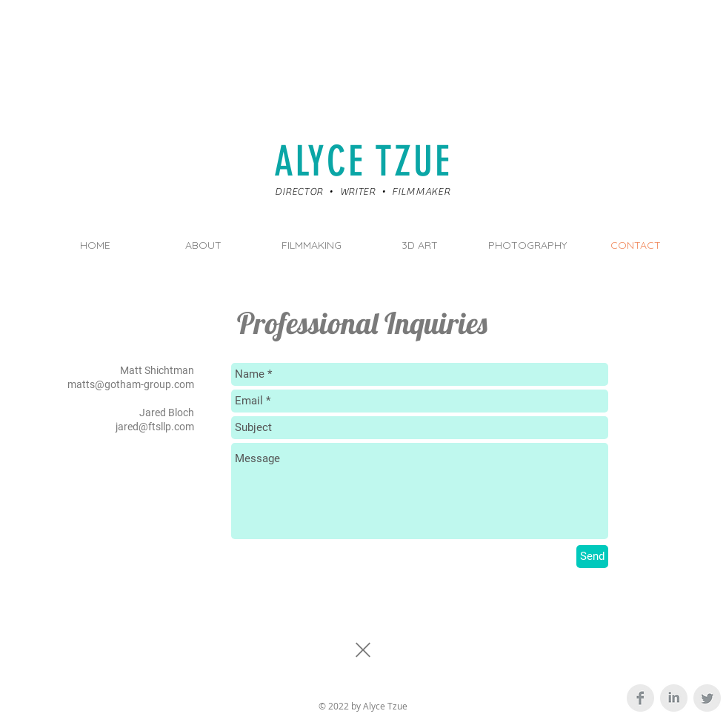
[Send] (592, 557)
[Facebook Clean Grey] (640, 698)
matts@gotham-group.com (131, 384)
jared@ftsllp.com (155, 427)
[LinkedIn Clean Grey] (674, 698)
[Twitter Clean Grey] (707, 698)
